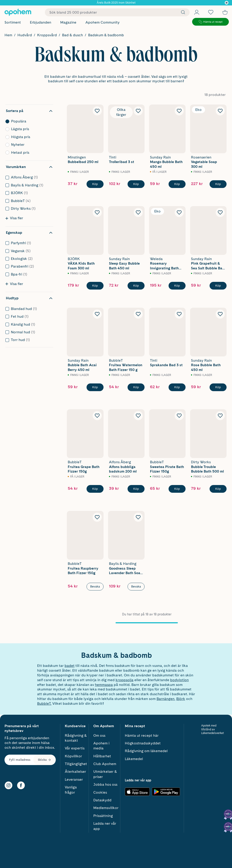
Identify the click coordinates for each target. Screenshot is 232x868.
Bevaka (95, 586)
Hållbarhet (102, 755)
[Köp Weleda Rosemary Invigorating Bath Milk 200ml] (177, 286)
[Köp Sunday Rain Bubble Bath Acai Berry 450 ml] (95, 387)
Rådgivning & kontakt (76, 736)
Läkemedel (134, 757)
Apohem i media (101, 744)
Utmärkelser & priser (105, 773)
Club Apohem (105, 762)
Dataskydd (102, 799)
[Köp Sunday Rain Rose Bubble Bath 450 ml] (218, 387)
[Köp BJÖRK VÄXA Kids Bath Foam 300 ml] (95, 286)
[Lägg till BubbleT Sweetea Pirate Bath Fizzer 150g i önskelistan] (179, 416)
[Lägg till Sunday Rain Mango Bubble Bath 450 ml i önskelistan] (179, 111)
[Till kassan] (225, 12)
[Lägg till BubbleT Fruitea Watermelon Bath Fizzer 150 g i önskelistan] (138, 314)
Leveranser (74, 778)
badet (70, 666)
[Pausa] (227, 3)
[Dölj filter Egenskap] (29, 233)
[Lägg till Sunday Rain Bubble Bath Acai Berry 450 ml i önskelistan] (97, 314)
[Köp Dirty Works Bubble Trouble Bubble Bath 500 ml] (218, 489)
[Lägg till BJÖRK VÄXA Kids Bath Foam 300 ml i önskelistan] (97, 212)
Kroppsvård (47, 35)
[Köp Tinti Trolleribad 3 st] (136, 184)
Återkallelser (75, 770)
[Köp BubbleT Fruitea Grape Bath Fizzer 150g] (95, 489)
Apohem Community (103, 22)
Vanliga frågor (71, 788)
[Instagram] (8, 784)
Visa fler (14, 218)
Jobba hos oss (105, 783)
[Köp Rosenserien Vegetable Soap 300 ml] (218, 184)
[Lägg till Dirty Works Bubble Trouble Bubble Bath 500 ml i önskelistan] (220, 416)
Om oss (99, 734)
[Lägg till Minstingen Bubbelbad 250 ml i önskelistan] (97, 111)
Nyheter (28, 145)
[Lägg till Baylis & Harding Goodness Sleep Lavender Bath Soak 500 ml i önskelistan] (138, 517)
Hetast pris (28, 153)
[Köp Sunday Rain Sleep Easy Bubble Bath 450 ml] (136, 286)
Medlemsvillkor (106, 806)
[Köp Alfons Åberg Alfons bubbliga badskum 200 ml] (136, 489)
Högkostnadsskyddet (143, 742)
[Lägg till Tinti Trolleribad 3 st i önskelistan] (138, 111)
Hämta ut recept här (142, 734)
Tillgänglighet (76, 762)
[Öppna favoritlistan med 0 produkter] (211, 12)
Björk (181, 699)
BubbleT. (44, 703)
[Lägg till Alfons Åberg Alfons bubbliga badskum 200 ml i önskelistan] (138, 416)
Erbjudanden (41, 22)
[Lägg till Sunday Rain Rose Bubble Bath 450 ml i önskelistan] (220, 314)
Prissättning (103, 814)
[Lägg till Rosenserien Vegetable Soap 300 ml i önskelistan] (220, 111)
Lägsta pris (28, 129)
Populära (28, 121)
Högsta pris (28, 137)
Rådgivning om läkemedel (146, 750)
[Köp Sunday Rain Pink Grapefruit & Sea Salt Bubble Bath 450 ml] (218, 286)
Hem (8, 35)
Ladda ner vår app (105, 825)
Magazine (68, 22)
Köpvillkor (73, 755)
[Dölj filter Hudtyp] (29, 298)
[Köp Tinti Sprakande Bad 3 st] (177, 387)
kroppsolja (124, 680)
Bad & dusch (72, 35)
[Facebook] (21, 784)
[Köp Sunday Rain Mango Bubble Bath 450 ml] (177, 184)
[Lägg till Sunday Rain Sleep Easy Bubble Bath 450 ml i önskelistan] (138, 212)
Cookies (100, 791)
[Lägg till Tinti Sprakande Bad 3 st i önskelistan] (179, 314)
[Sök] (182, 12)
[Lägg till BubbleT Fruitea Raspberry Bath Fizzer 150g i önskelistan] (97, 517)
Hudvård (25, 35)
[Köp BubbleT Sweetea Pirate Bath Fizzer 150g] (177, 489)
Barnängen (166, 699)
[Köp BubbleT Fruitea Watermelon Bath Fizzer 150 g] (136, 387)
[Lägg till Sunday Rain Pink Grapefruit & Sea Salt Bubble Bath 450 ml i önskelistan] (220, 212)
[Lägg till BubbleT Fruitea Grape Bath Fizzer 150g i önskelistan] (97, 416)
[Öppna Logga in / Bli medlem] (197, 12)
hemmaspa (104, 685)
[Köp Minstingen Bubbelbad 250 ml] (95, 184)
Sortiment (13, 22)
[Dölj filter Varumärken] (29, 167)
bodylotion (179, 680)
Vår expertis (75, 747)
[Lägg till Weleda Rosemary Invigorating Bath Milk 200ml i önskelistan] (179, 212)
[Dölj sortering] (29, 111)
